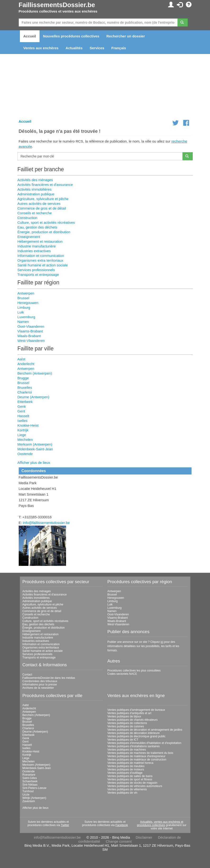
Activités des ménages (35, 180)
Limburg (24, 307)
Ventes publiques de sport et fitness (130, 779)
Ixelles (23, 421)
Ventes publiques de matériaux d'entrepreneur (136, 756)
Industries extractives (34, 251)
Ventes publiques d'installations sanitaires (134, 746)
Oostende (25, 454)
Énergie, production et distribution (44, 232)
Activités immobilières (35, 189)
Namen (23, 322)
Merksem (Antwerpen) (35, 444)
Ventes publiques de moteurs (126, 770)
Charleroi (25, 392)
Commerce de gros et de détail (42, 208)
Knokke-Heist (28, 425)
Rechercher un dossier (126, 36)
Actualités (74, 48)
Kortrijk (23, 430)
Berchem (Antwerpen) (35, 373)
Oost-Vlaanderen (31, 326)
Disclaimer (144, 837)
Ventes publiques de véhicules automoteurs (135, 786)
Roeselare (29, 775)
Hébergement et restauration (40, 241)
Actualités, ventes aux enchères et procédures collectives (160, 823)
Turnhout (28, 791)
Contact (27, 675)
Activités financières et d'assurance (45, 185)
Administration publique (36, 194)
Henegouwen (28, 303)
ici (162, 642)
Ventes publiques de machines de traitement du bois (140, 753)
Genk (22, 406)
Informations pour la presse (40, 685)
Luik (21, 312)
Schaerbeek (30, 781)
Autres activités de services (39, 204)
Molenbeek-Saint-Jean (35, 449)
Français (119, 48)
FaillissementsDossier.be (57, 5)
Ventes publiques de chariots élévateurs (133, 720)
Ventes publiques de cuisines (126, 726)
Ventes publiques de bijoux (124, 716)
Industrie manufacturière (37, 246)
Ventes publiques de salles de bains (130, 776)
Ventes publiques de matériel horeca (130, 763)
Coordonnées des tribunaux (40, 681)
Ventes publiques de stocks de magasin (132, 783)
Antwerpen (26, 293)
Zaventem (29, 801)
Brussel (23, 298)
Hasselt (23, 416)
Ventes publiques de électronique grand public (137, 736)
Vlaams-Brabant (30, 331)
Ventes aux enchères (41, 48)
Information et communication (41, 256)
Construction (27, 218)
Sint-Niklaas (30, 785)
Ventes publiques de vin (123, 793)
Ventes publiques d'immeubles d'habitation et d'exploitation (144, 743)
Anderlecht (26, 364)
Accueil (30, 36)
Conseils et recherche (35, 213)
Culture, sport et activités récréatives (46, 222)
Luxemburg (26, 317)
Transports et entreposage (38, 275)
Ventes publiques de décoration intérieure (134, 733)
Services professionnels (36, 270)
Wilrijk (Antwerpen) (34, 798)
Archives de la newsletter (38, 688)
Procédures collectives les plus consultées (134, 671)
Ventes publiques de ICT (123, 740)
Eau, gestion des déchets (37, 227)
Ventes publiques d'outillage (125, 773)
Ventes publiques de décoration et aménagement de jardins (145, 730)
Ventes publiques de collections (127, 723)
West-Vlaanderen (31, 341)
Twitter (65, 825)
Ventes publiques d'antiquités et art (130, 713)
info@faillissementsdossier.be (46, 523)
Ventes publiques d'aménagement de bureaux (136, 710)
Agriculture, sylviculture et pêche (43, 199)
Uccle (26, 795)
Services (97, 48)
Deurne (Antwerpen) (34, 397)
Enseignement (29, 237)
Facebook (122, 825)
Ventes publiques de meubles (126, 766)
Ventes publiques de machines (127, 750)
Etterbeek (25, 402)
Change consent (119, 841)
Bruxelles (25, 387)
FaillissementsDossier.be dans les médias (49, 678)
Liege (22, 435)
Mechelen (25, 440)
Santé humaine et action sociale (43, 265)
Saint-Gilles (30, 778)
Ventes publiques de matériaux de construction (137, 760)
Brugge (23, 378)
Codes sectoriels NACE (122, 674)
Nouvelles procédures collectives (71, 36)
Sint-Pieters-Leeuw (34, 788)
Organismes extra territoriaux (40, 260)
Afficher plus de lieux (34, 463)
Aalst (21, 359)
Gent (21, 411)
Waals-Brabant (29, 336)
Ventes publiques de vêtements (127, 789)
